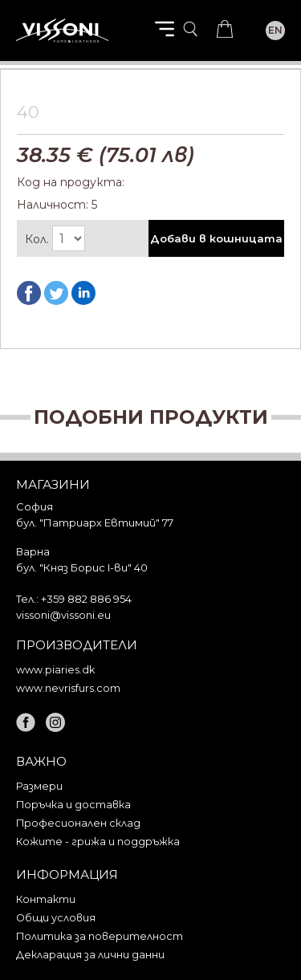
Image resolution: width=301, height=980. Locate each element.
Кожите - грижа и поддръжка (98, 842)
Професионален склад (78, 823)
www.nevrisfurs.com (68, 688)
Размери (39, 786)
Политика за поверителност (100, 936)
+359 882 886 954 (86, 599)
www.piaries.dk (55, 670)
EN (275, 30)
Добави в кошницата (216, 238)
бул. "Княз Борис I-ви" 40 (82, 567)
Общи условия (56, 918)
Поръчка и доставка (73, 805)
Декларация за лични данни (90, 955)
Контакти (46, 899)
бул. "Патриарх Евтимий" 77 (95, 523)
